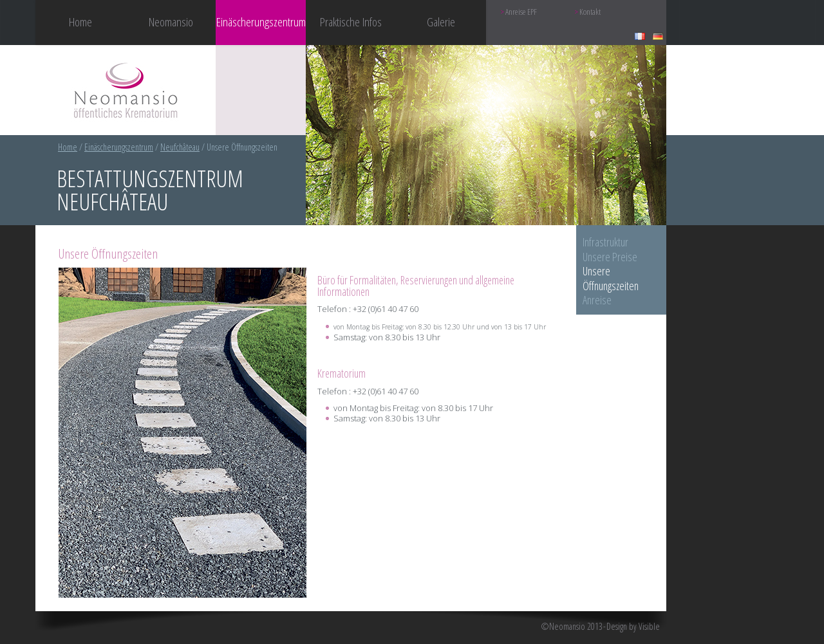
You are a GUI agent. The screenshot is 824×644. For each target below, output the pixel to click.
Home (80, 22)
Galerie (441, 22)
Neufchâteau (180, 147)
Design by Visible (633, 627)
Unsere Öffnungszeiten (611, 278)
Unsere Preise (610, 257)
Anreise (597, 300)
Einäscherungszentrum (119, 147)
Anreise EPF (521, 12)
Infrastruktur (605, 242)
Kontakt (590, 12)
